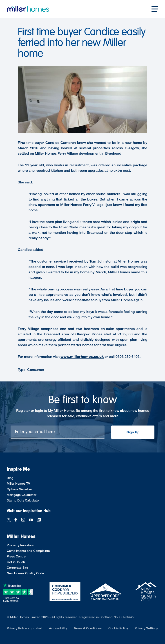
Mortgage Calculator (22, 495)
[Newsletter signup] (58, 432)
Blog (10, 478)
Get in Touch (16, 562)
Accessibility (58, 628)
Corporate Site (17, 567)
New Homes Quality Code (25, 573)
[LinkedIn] (39, 520)
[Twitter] (9, 520)
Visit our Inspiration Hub (29, 511)
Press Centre (16, 556)
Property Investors (20, 545)
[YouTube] (31, 520)
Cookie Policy (118, 628)
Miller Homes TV (18, 483)
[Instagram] (23, 520)
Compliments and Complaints (28, 551)
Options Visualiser (20, 489)
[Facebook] (16, 520)
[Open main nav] (155, 9)
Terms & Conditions (88, 628)
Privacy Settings (146, 628)
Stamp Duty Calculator (23, 500)
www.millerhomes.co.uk (82, 357)
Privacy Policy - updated (25, 628)
